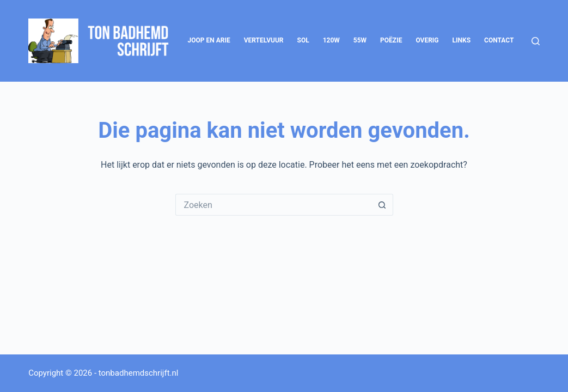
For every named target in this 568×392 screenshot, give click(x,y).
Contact (499, 40)
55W (360, 40)
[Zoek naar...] (273, 205)
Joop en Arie (209, 40)
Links (462, 40)
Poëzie (391, 40)
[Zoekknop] (382, 205)
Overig (427, 40)
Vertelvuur (264, 40)
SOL (303, 40)
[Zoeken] (536, 41)
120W (331, 40)
